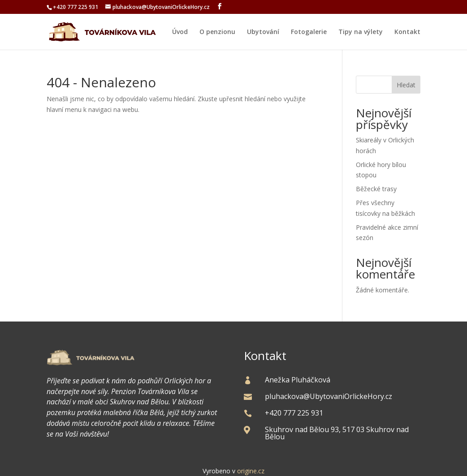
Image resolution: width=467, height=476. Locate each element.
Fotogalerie (309, 32)
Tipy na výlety (361, 32)
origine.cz (251, 471)
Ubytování (263, 32)
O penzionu (217, 32)
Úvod (180, 32)
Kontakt (407, 32)
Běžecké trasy (376, 189)
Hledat (406, 85)
